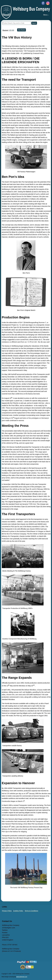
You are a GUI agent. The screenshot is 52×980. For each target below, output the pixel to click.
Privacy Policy (7, 911)
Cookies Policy (18, 911)
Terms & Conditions (31, 911)
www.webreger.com (22, 977)
